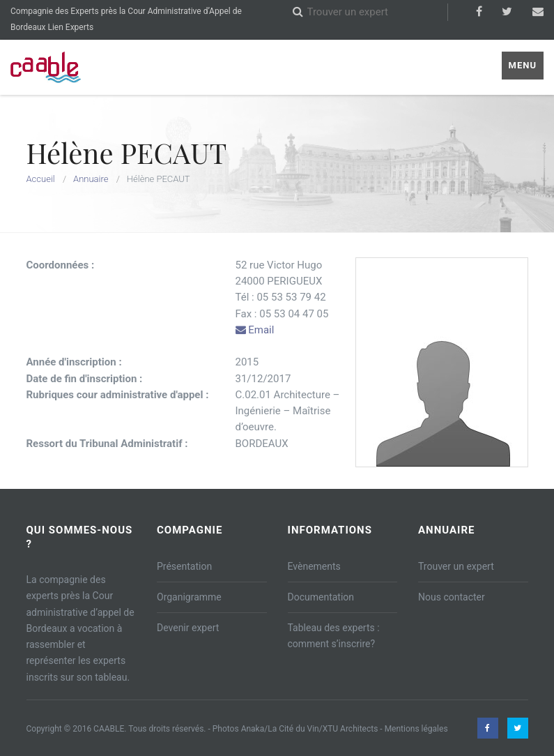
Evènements (314, 566)
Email (255, 330)
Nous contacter (452, 597)
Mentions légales (416, 729)
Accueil (41, 179)
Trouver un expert (456, 566)
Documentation (321, 597)
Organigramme (189, 597)
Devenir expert (188, 628)
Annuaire (91, 179)
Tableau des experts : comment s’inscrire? (334, 636)
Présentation (184, 566)
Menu (523, 65)
